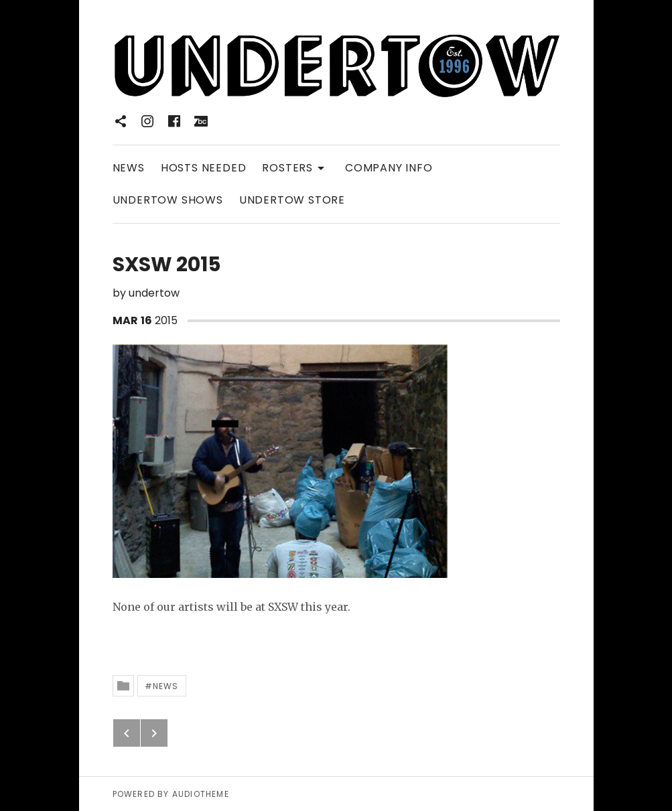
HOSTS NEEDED (204, 168)
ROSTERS (295, 167)
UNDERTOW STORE (292, 200)
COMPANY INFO (389, 168)
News (166, 686)
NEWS (129, 168)
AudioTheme (201, 794)
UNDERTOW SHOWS (168, 200)
